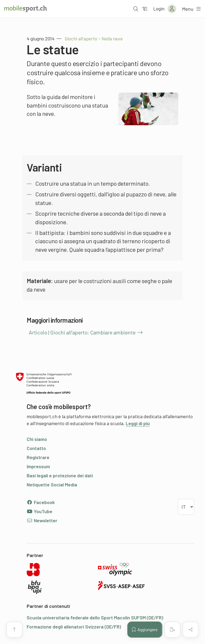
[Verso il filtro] (145, 9)
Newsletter (42, 520)
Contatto (36, 448)
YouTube (40, 511)
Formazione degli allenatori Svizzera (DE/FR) (74, 627)
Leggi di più (138, 423)
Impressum (38, 466)
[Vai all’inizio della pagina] (14, 630)
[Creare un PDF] (172, 630)
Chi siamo (37, 439)
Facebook (41, 502)
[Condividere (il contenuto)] (191, 630)
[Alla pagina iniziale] (26, 9)
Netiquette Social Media (52, 485)
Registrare (38, 457)
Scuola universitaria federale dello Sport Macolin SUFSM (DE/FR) (95, 618)
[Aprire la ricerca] (136, 9)
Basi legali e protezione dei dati (60, 475)
